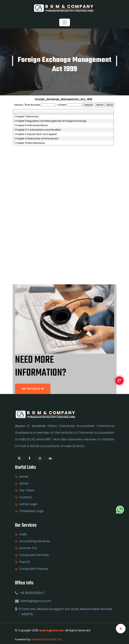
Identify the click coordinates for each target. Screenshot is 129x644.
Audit (23, 534)
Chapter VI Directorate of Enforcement (37, 139)
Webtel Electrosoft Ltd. (47, 639)
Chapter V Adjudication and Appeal (36, 134)
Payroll (24, 562)
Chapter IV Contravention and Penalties (38, 130)
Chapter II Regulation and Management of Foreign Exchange (50, 121)
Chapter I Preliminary (27, 117)
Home (24, 477)
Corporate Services (34, 555)
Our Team (27, 490)
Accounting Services (35, 541)
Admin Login (28, 504)
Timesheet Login (32, 511)
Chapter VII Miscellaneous (30, 143)
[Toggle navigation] (65, 22)
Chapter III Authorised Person (31, 125)
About (24, 484)
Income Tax (28, 548)
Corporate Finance (34, 569)
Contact (26, 497)
